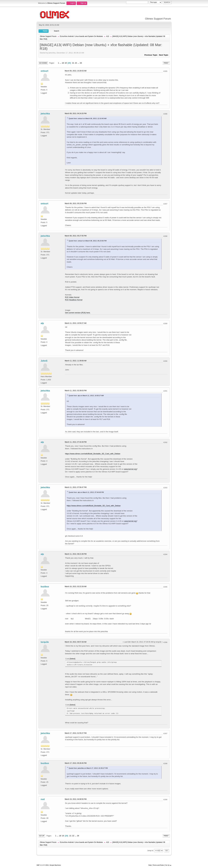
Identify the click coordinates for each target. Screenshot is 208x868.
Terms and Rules (158, 865)
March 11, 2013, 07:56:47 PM (76, 487)
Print (166, 63)
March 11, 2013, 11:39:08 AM (76, 361)
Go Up (42, 836)
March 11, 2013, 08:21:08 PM (76, 554)
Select (72, 659)
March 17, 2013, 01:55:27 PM (76, 733)
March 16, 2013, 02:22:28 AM (76, 587)
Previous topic (151, 55)
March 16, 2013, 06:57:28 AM (76, 642)
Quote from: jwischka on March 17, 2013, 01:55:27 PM (88, 768)
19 (66, 63)
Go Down (43, 63)
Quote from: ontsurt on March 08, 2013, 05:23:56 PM (88, 241)
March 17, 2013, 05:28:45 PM (76, 763)
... (61, 63)
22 (76, 63)
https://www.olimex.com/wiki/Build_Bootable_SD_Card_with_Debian (93, 454)
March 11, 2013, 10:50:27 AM (76, 323)
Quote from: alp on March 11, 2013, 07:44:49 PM (86, 492)
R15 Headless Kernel (74, 300)
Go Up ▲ (168, 865)
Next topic (164, 55)
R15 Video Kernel (72, 297)
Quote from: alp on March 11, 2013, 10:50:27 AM (86, 395)
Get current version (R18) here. (78, 313)
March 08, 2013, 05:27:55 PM (76, 236)
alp (42, 323)
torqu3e (45, 642)
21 (73, 63)
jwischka (45, 114)
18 (63, 63)
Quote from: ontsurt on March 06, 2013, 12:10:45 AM (88, 118)
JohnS (44, 361)
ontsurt (45, 71)
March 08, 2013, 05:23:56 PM (76, 203)
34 (81, 63)
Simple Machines (55, 865)
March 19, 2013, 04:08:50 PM (76, 799)
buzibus (45, 587)
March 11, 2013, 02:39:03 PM (76, 391)
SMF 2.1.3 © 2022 (43, 865)
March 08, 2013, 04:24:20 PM (76, 114)
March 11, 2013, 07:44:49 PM (76, 442)
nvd (43, 799)
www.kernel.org (130, 469)
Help (150, 865)
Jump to (150, 850)
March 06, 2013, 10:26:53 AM (76, 71)
